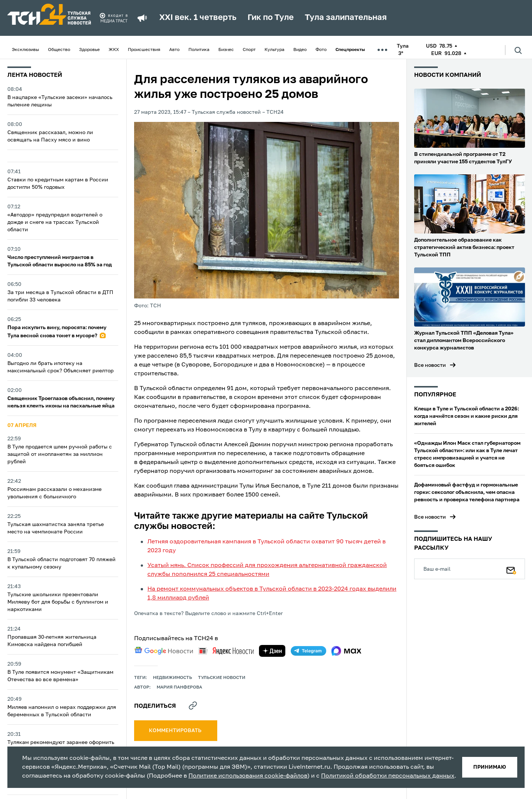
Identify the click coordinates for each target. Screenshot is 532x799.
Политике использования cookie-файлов (248, 776)
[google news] (164, 651)
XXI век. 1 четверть (198, 18)
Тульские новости (222, 678)
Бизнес (226, 50)
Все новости (430, 365)
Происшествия (144, 50)
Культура (274, 50)
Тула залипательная (346, 18)
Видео (300, 50)
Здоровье (89, 50)
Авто (174, 50)
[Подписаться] (511, 569)
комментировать (176, 731)
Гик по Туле (271, 18)
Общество (59, 50)
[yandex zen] (272, 651)
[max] (346, 651)
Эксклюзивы (25, 50)
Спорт (249, 50)
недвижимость (173, 678)
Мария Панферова (179, 687)
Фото (321, 50)
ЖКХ (114, 50)
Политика (199, 50)
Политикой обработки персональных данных (388, 776)
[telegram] (308, 651)
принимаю (490, 767)
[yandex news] (226, 651)
